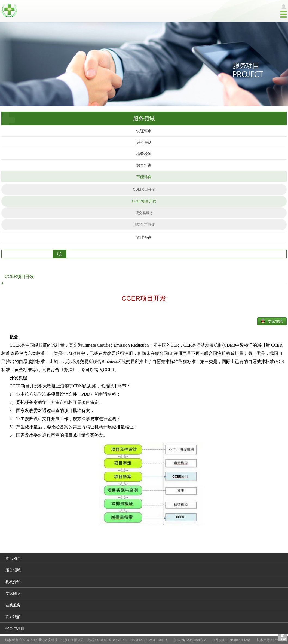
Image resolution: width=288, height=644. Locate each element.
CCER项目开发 (144, 201)
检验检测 (144, 154)
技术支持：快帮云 (270, 640)
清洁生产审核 (144, 225)
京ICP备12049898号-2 (190, 640)
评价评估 (144, 142)
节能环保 (144, 177)
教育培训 (144, 165)
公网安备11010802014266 (231, 640)
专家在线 (275, 321)
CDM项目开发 (144, 189)
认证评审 (144, 131)
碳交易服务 (144, 213)
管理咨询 (144, 237)
